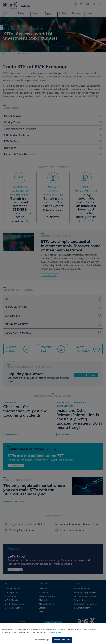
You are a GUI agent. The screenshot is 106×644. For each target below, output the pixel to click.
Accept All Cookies (62, 640)
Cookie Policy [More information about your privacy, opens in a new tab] (55, 632)
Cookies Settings (41, 640)
